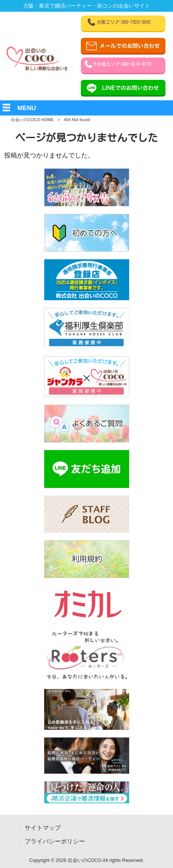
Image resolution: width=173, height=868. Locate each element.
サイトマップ (43, 828)
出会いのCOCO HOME (32, 120)
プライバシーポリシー (55, 841)
